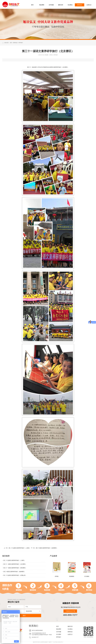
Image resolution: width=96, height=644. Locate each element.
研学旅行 (21, 43)
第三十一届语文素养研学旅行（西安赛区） (15, 568)
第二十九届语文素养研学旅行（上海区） (20, 548)
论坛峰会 (70, 5)
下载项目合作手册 (70, 611)
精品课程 (42, 5)
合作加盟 (51, 5)
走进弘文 (89, 5)
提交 (24, 616)
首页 (32, 5)
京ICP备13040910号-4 (58, 642)
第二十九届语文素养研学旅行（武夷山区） (15, 575)
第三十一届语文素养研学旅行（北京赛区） (15, 564)
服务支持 (61, 5)
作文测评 (59, 634)
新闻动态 (80, 5)
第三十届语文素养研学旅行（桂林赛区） (47, 548)
